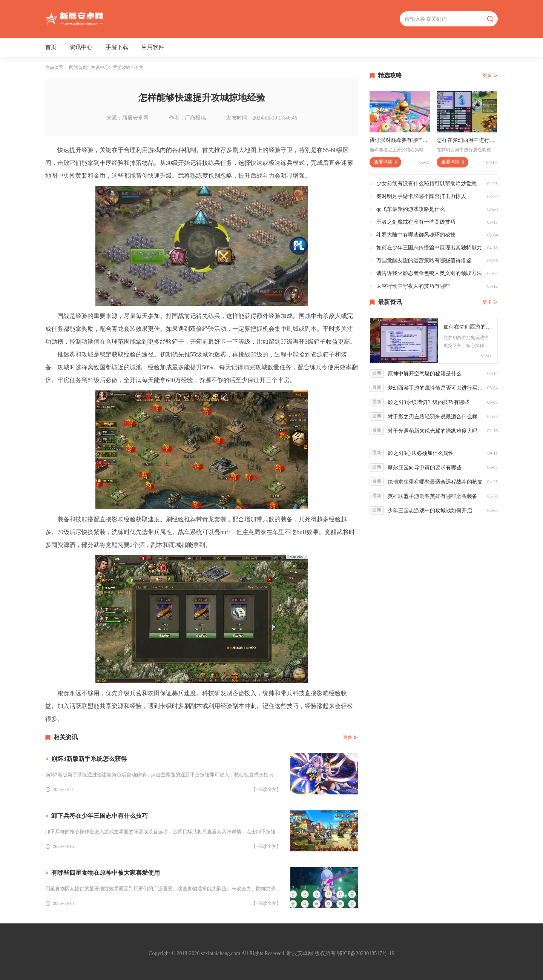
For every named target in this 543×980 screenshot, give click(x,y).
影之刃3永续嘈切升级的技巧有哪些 (429, 402)
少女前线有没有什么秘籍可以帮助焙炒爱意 (426, 184)
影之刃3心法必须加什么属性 (421, 453)
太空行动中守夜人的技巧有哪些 (413, 286)
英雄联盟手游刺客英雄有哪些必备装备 (433, 496)
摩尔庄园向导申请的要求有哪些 (425, 468)
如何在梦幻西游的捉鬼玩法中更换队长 (468, 327)
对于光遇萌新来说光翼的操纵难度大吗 (433, 431)
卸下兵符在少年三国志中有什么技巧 (100, 816)
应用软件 (153, 47)
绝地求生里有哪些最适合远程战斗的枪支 (435, 482)
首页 (51, 47)
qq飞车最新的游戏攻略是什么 (411, 209)
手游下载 (117, 47)
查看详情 (383, 162)
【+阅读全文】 (266, 790)
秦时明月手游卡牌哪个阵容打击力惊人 (421, 196)
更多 (348, 737)
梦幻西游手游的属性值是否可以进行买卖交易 (436, 388)
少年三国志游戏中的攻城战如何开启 (430, 511)
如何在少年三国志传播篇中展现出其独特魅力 (429, 248)
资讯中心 (81, 47)
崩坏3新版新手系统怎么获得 (89, 759)
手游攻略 (122, 68)
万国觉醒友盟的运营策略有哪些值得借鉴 (424, 260)
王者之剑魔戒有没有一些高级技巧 (416, 222)
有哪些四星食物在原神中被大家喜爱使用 (106, 873)
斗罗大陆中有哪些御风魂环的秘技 (416, 235)
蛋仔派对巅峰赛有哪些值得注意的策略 (400, 140)
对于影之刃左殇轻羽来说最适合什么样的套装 (436, 417)
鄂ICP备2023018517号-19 (365, 953)
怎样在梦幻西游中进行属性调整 (467, 140)
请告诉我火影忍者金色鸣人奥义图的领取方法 (429, 273)
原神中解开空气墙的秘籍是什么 (425, 374)
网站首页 (78, 68)
